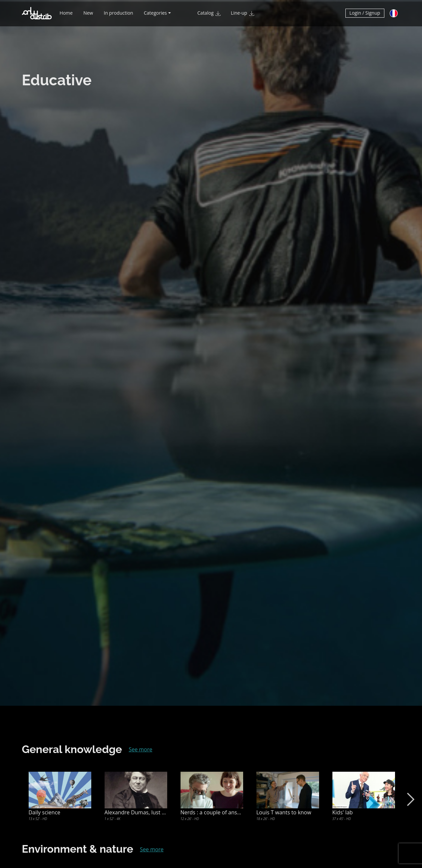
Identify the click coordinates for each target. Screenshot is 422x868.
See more (140, 749)
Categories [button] (155, 16)
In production (118, 16)
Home (66, 16)
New (88, 16)
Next (409, 799)
